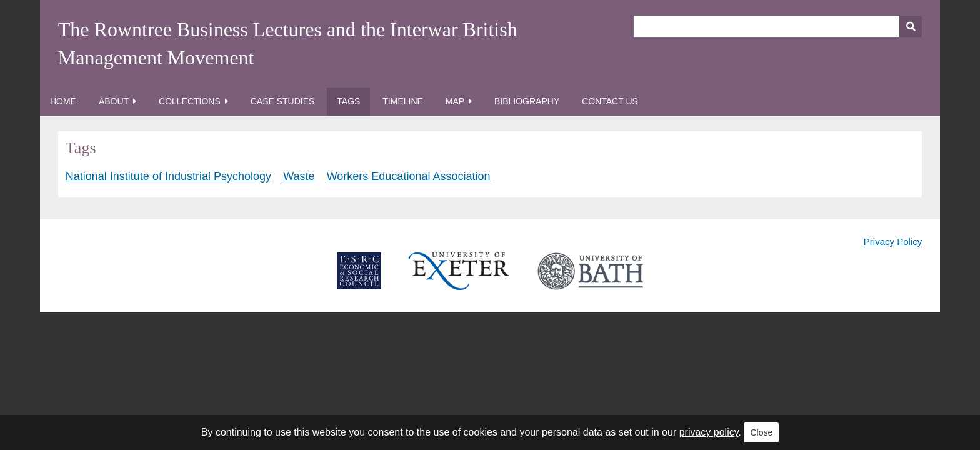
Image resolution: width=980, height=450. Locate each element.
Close (761, 432)
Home (63, 101)
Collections (190, 101)
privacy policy (709, 432)
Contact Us (610, 101)
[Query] (778, 27)
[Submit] (911, 27)
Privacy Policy (893, 242)
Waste (299, 176)
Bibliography (527, 101)
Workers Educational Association (409, 176)
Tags (348, 101)
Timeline (403, 101)
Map (455, 101)
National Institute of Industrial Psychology (168, 176)
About (114, 101)
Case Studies (283, 101)
